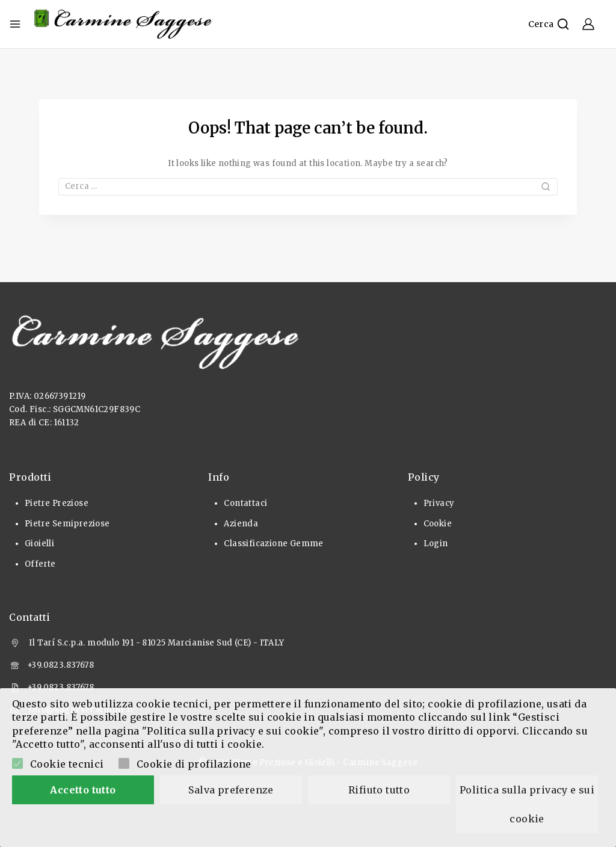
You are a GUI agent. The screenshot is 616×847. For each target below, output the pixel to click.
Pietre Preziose (57, 503)
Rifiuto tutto (379, 790)
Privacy (439, 503)
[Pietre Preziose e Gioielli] (123, 24)
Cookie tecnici (67, 764)
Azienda (241, 524)
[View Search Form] (549, 24)
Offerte (40, 564)
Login (436, 544)
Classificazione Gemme (273, 544)
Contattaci (245, 503)
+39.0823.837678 (60, 665)
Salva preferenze (231, 790)
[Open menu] (15, 24)
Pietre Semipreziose (67, 524)
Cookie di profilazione (194, 764)
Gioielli (39, 544)
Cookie (438, 524)
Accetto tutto (83, 790)
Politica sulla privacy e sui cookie (528, 804)
